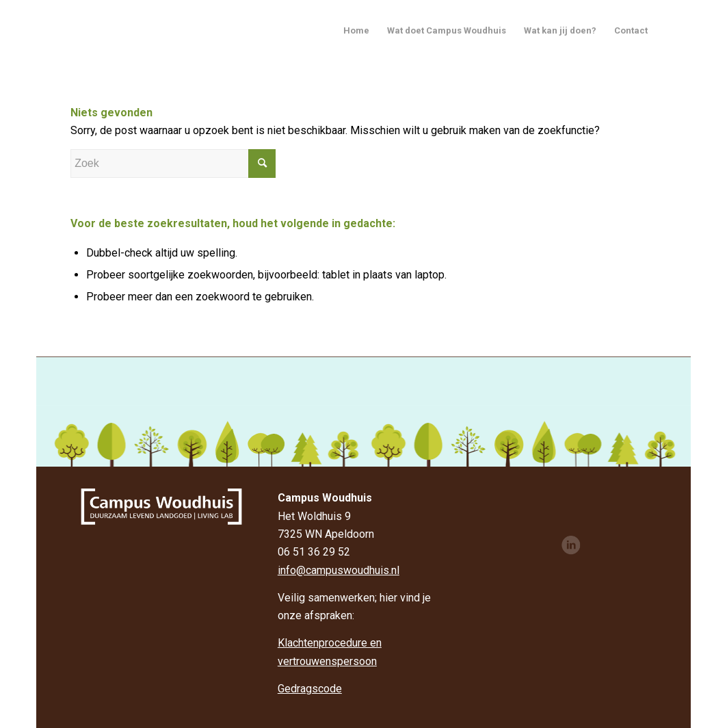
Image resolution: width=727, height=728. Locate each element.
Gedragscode (310, 689)
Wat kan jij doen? (560, 30)
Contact (631, 30)
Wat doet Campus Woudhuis (447, 30)
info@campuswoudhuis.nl (339, 570)
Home (356, 30)
